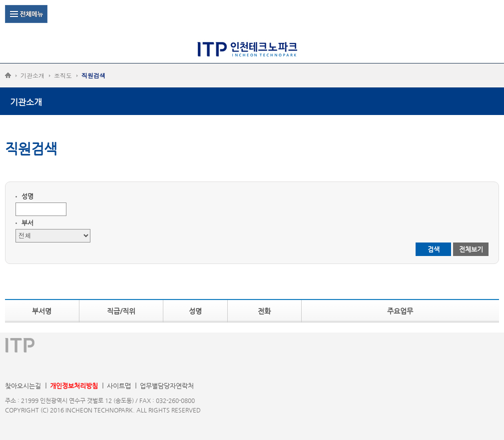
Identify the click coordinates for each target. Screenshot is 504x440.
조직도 (63, 75)
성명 (27, 196)
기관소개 (32, 75)
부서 (27, 223)
